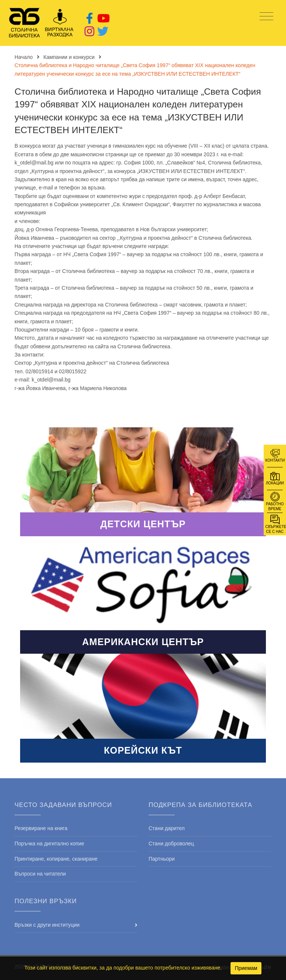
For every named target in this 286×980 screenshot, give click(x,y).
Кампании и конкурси (69, 57)
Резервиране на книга (41, 828)
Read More (143, 482)
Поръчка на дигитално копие (49, 844)
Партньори (162, 859)
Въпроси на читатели (40, 874)
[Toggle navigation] (266, 17)
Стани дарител (167, 828)
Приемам (246, 968)
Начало (24, 57)
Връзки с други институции (47, 925)
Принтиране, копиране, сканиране (56, 859)
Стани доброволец (171, 844)
